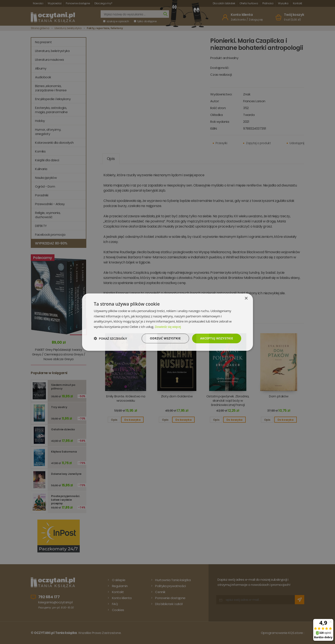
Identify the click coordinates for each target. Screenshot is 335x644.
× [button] (246, 298)
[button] (110, 338)
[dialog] (167, 322)
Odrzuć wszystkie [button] (165, 338)
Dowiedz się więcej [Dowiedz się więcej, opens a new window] (168, 327)
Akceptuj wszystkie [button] (217, 338)
